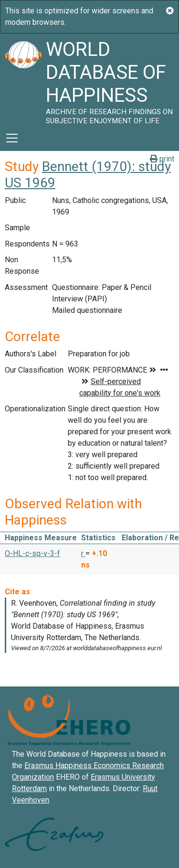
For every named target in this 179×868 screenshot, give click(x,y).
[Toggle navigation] (12, 138)
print (162, 159)
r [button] (83, 553)
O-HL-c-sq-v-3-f (32, 553)
